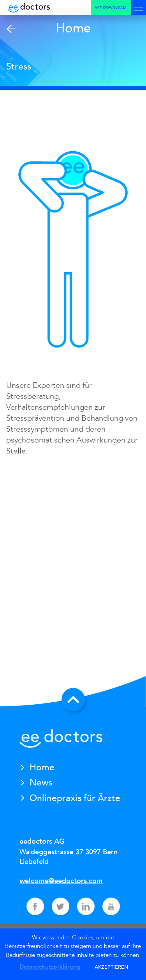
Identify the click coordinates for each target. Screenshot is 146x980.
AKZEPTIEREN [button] (111, 967)
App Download (110, 7)
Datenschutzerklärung (50, 967)
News (41, 783)
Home (42, 767)
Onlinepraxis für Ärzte (75, 798)
